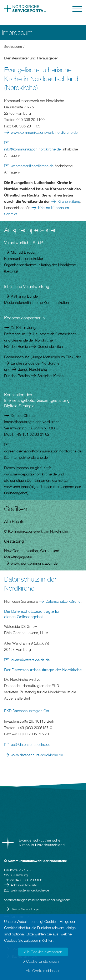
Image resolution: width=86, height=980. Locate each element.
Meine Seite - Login (25, 909)
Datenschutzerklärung (63, 601)
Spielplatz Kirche (50, 376)
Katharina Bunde (24, 296)
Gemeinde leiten (50, 346)
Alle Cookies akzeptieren (43, 952)
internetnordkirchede (29, 457)
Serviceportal (13, 46)
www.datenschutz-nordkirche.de (37, 755)
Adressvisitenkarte (24, 885)
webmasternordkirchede (32, 166)
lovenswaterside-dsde (30, 660)
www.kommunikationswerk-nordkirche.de (44, 132)
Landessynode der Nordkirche (35, 363)
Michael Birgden (24, 252)
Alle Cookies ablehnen (43, 971)
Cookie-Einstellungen (42, 961)
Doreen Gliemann (25, 415)
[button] (63, 9)
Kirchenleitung (69, 201)
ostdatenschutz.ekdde (31, 744)
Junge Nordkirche (32, 369)
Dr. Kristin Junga (24, 328)
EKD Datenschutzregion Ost (27, 711)
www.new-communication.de (34, 563)
